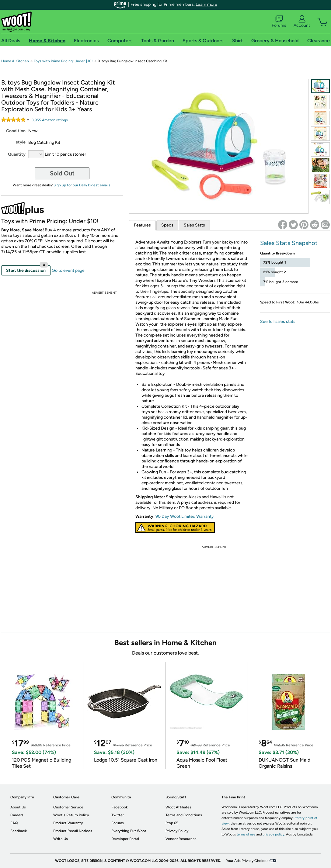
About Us (18, 807)
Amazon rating (50, 120)
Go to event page (68, 270)
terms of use (246, 834)
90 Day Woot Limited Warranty (185, 516)
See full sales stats (278, 322)
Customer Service (68, 807)
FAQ (14, 823)
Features (142, 225)
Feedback (19, 831)
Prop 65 (172, 823)
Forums (279, 22)
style (21, 142)
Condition (16, 131)
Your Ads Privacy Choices (247, 861)
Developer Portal (125, 839)
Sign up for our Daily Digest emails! (83, 185)
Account (302, 22)
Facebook (120, 807)
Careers (17, 815)
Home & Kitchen (15, 61)
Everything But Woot (129, 831)
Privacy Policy (177, 831)
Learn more (206, 4)
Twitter (118, 815)
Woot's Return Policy (71, 815)
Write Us (61, 839)
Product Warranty (68, 823)
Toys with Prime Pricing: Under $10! (63, 61)
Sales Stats (194, 225)
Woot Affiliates (178, 807)
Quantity (17, 154)
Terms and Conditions (184, 815)
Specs (167, 225)
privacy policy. (274, 834)
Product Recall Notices (73, 831)
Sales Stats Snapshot (289, 243)
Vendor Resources (181, 839)
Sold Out (62, 173)
